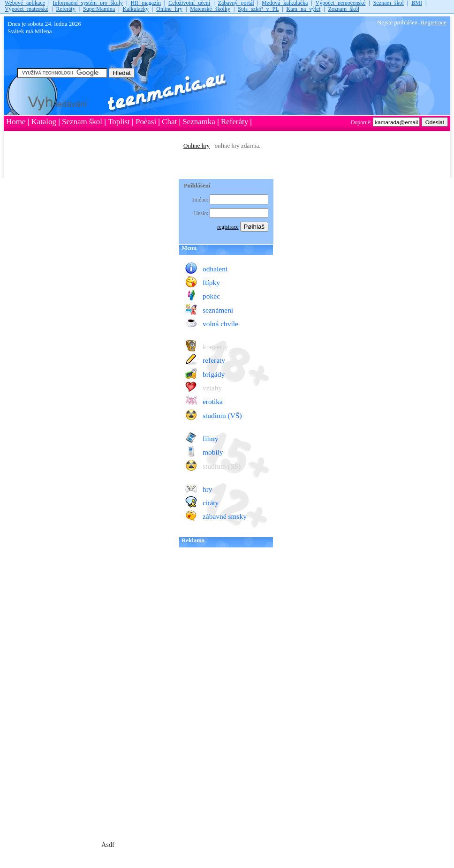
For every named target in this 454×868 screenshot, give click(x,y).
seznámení (218, 310)
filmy (210, 438)
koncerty (215, 347)
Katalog (43, 122)
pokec (211, 296)
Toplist (119, 122)
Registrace (434, 22)
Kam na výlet (304, 9)
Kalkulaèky (136, 9)
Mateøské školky (210, 9)
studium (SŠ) (222, 466)
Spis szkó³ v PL (258, 9)
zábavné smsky (225, 516)
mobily (213, 452)
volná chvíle (220, 324)
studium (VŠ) (222, 415)
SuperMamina (99, 9)
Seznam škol (82, 122)
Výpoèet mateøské (26, 9)
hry (208, 489)
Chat (169, 122)
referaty (214, 360)
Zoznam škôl (344, 9)
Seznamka (199, 122)
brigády (214, 374)
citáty (211, 503)
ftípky (211, 282)
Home (16, 122)
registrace (228, 227)
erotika (213, 401)
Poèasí (146, 122)
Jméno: (201, 200)
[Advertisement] (89, 223)
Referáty (65, 9)
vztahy (212, 388)
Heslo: (202, 213)
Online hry (169, 9)
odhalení (215, 269)
